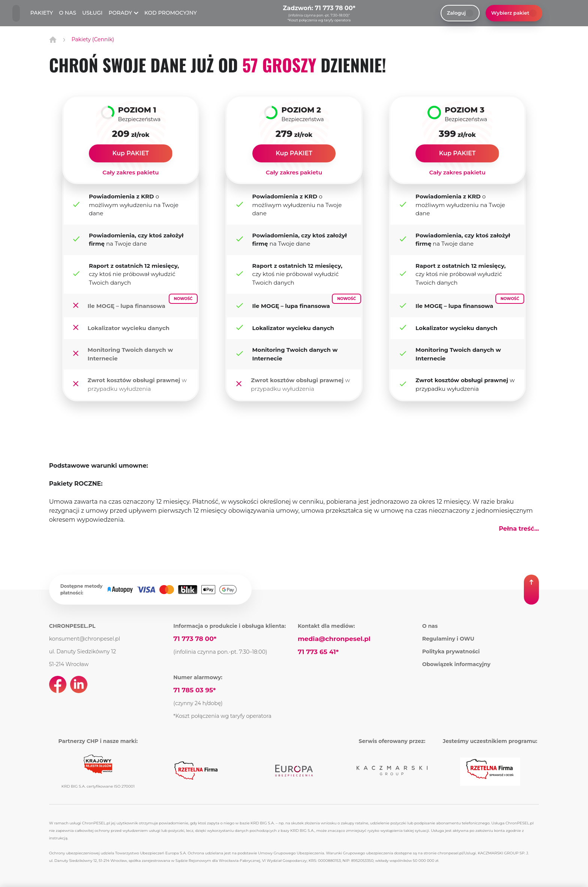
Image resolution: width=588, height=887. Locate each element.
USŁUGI (92, 13)
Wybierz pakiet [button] (514, 13)
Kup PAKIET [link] (131, 153)
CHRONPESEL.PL (72, 626)
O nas (430, 626)
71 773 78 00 (334, 8)
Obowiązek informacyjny (456, 664)
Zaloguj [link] (460, 13)
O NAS (67, 13)
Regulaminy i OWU (448, 639)
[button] (531, 590)
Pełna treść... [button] (519, 529)
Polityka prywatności (451, 651)
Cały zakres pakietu (130, 172)
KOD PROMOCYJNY (171, 13)
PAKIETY (42, 13)
